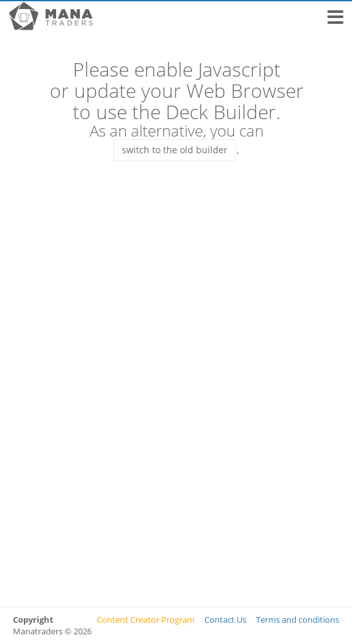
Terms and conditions (298, 620)
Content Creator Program (146, 620)
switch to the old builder (175, 150)
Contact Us (225, 620)
